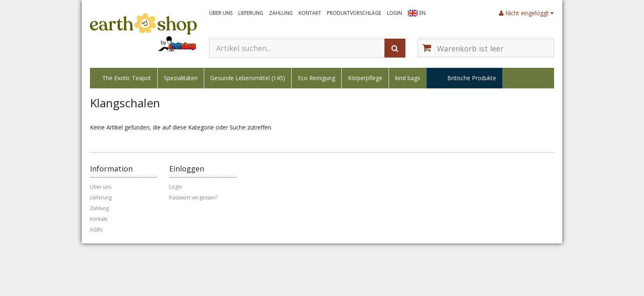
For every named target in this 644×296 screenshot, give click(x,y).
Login (394, 13)
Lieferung (251, 13)
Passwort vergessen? (193, 198)
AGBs (96, 230)
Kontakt (310, 13)
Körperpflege (365, 78)
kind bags (408, 78)
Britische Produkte (472, 78)
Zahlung (281, 13)
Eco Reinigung (316, 78)
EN (422, 13)
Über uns (221, 13)
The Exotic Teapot (127, 78)
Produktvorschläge (354, 13)
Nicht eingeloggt (526, 13)
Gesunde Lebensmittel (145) (248, 78)
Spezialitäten (181, 78)
